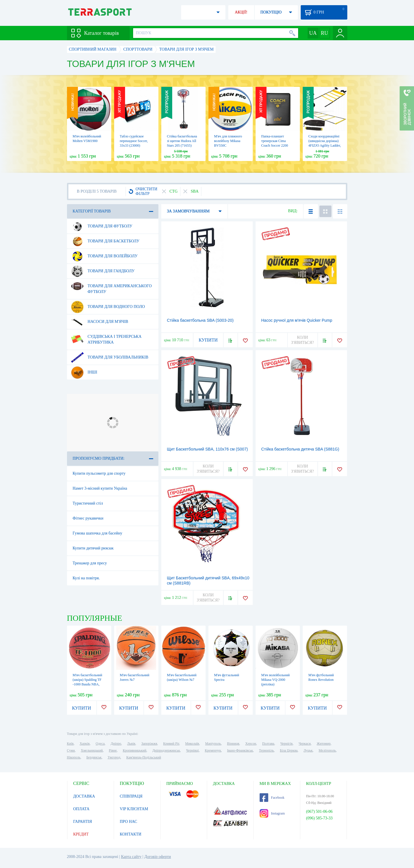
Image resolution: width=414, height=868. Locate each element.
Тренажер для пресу (90, 563)
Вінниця (233, 744)
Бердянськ (94, 757)
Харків (85, 744)
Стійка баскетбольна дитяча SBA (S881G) (300, 449)
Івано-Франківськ (240, 750)
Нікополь (74, 757)
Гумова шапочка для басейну (98, 533)
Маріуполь (213, 744)
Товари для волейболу (104, 256)
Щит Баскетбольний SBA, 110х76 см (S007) (208, 449)
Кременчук (213, 750)
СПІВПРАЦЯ (131, 796)
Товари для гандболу (103, 271)
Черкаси (305, 744)
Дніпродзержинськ (166, 750)
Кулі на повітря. (86, 578)
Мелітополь (327, 750)
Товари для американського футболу (111, 287)
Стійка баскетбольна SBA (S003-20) (200, 320)
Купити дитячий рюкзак (93, 548)
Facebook (272, 798)
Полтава (268, 744)
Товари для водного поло (108, 307)
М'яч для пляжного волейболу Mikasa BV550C (228, 141)
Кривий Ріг (171, 744)
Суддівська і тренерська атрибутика (106, 337)
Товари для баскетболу (105, 241)
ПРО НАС (129, 822)
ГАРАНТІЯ (83, 822)
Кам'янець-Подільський (144, 757)
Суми (71, 750)
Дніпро (116, 744)
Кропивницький (135, 750)
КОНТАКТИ (131, 834)
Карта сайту (131, 857)
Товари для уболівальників (110, 357)
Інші (84, 372)
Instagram (272, 813)
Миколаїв (192, 744)
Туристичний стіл (88, 503)
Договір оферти (158, 857)
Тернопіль (267, 750)
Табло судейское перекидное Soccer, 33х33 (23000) (134, 141)
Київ (70, 744)
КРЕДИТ (81, 834)
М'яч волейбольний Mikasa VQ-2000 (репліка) (276, 680)
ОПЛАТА (82, 809)
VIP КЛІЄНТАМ (134, 809)
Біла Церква (289, 750)
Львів (131, 744)
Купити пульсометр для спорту (99, 473)
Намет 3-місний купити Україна (100, 488)
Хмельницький (92, 750)
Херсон (251, 744)
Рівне (113, 750)
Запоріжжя (149, 744)
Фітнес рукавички (88, 518)
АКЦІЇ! (241, 12)
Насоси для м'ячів (99, 322)
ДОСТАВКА (84, 796)
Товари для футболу (102, 226)
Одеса (100, 744)
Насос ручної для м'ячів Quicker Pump (297, 320)
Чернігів (286, 744)
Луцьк (308, 750)
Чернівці (192, 750)
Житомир (324, 744)
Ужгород (114, 757)
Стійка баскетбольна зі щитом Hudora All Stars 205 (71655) (182, 141)
